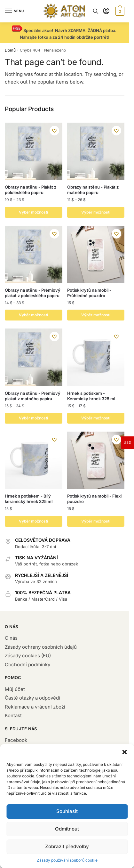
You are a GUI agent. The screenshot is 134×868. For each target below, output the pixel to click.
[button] (124, 752)
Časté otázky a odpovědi (32, 698)
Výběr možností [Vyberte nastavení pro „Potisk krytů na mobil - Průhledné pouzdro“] (96, 315)
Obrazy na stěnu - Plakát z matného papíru (93, 190)
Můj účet (15, 689)
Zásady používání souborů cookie (67, 860)
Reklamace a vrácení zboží (35, 707)
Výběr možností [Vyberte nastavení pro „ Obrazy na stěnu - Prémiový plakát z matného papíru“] (33, 418)
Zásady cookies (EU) (28, 656)
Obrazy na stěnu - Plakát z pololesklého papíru (31, 190)
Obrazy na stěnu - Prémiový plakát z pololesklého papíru (33, 293)
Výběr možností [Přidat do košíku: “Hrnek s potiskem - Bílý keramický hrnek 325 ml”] (33, 521)
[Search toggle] (96, 11)
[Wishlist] (54, 131)
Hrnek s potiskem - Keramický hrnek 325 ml (91, 396)
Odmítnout (67, 829)
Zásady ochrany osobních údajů (41, 647)
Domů (10, 50)
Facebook (16, 740)
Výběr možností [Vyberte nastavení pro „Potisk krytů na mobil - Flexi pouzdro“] (96, 521)
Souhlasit (67, 811)
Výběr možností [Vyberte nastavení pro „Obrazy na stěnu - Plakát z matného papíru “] (96, 212)
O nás (11, 638)
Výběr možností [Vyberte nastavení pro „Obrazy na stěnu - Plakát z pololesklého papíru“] (33, 212)
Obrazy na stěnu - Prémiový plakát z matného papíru (33, 396)
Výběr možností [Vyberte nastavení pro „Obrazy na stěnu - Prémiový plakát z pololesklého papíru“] (33, 315)
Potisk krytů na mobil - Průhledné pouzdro (89, 293)
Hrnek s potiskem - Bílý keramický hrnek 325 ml (29, 499)
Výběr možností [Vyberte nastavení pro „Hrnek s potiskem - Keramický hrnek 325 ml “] (96, 418)
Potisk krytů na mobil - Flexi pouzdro (94, 499)
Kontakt (13, 715)
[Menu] (14, 11)
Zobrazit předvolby (67, 846)
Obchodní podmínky (28, 665)
